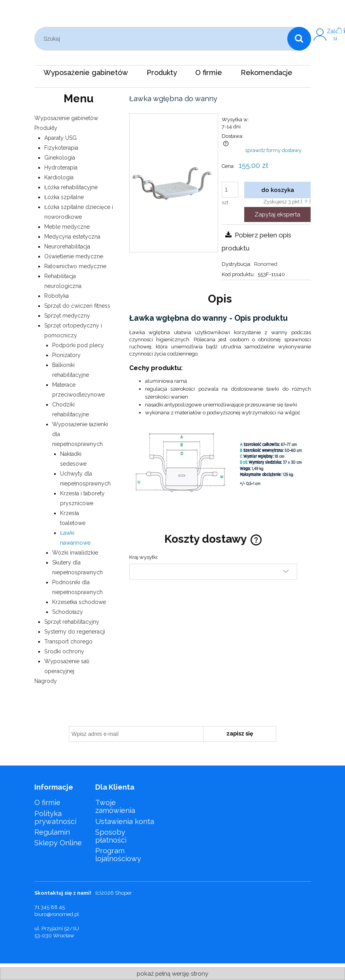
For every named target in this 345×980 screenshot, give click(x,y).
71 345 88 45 (50, 907)
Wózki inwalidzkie (75, 553)
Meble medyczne (67, 227)
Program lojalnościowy (118, 855)
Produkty (46, 128)
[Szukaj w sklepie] (162, 39)
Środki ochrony (64, 651)
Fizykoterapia (61, 148)
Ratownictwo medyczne (75, 266)
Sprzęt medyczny (67, 316)
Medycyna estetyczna (72, 237)
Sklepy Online (58, 843)
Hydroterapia (61, 167)
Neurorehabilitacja (67, 246)
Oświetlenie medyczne (74, 256)
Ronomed (266, 264)
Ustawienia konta (125, 821)
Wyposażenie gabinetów (66, 118)
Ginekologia (60, 158)
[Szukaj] (299, 39)
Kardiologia (59, 177)
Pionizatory (66, 355)
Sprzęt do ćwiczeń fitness (77, 306)
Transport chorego (68, 641)
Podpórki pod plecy (78, 345)
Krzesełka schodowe (79, 602)
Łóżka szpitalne (64, 197)
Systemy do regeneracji (75, 632)
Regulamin (52, 832)
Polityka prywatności (55, 817)
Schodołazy (68, 612)
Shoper (123, 893)
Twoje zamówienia (115, 806)
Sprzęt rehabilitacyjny (72, 622)
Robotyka (57, 296)
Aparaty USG (60, 138)
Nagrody (46, 681)
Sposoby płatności (111, 836)
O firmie (47, 802)
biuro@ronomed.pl (57, 914)
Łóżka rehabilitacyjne (71, 187)
